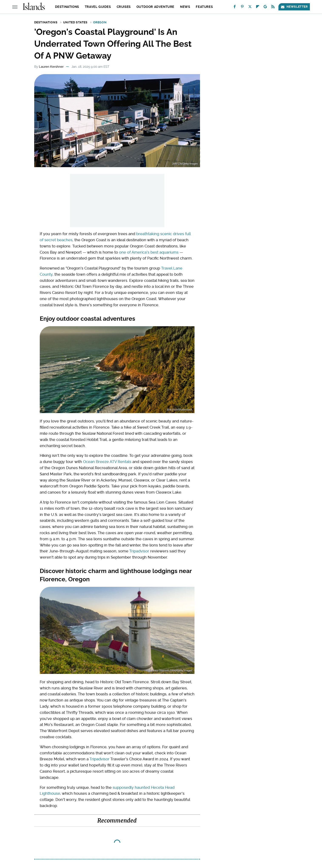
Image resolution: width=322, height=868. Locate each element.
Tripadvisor (139, 551)
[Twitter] (250, 8)
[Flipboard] (258, 8)
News (185, 7)
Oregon (100, 22)
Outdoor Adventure (155, 7)
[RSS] (273, 8)
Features (204, 7)
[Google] (265, 8)
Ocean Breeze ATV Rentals (107, 462)
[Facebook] (235, 8)
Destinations (67, 7)
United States (75, 22)
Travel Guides (98, 7)
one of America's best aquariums (149, 252)
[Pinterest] (242, 8)
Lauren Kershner (51, 67)
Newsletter (294, 7)
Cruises (124, 7)
